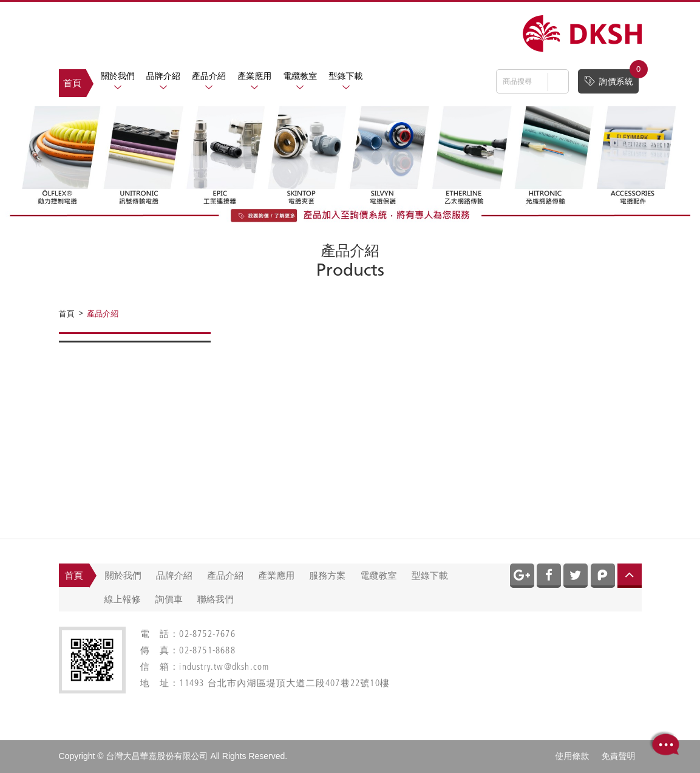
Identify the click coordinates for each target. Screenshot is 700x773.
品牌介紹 (163, 76)
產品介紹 (209, 76)
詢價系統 (611, 78)
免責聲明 (619, 756)
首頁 (72, 83)
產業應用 (254, 76)
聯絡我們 (216, 599)
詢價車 (169, 599)
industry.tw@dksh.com (224, 668)
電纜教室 (300, 76)
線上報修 (123, 599)
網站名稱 (582, 34)
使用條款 (573, 756)
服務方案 (327, 575)
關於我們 (118, 76)
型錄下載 (346, 76)
